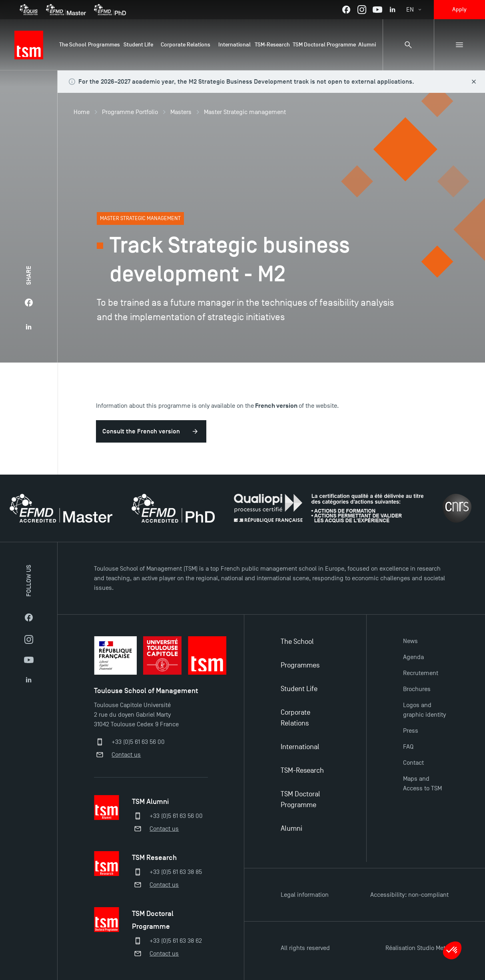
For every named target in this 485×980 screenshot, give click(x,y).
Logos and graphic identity (424, 710)
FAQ (408, 747)
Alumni (291, 829)
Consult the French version (141, 431)
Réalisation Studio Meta (417, 948)
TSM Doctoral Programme (300, 800)
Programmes (300, 665)
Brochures (417, 689)
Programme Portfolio (130, 112)
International (300, 747)
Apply (459, 9)
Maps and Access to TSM (422, 784)
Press (411, 731)
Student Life (299, 689)
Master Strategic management (245, 112)
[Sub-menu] (459, 45)
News (410, 641)
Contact (413, 763)
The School (297, 642)
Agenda (413, 657)
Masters (181, 112)
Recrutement (421, 673)
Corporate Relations (295, 718)
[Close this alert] (474, 82)
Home (82, 112)
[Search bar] (408, 45)
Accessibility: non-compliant (409, 895)
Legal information (305, 895)
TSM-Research (302, 771)
